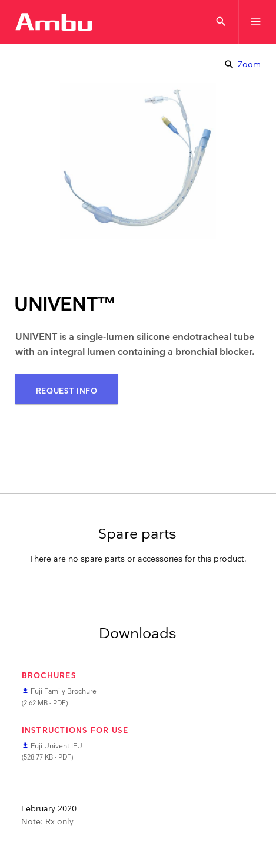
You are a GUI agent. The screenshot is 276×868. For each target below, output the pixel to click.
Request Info (67, 391)
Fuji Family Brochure (64, 692)
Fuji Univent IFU (56, 746)
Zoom (242, 65)
